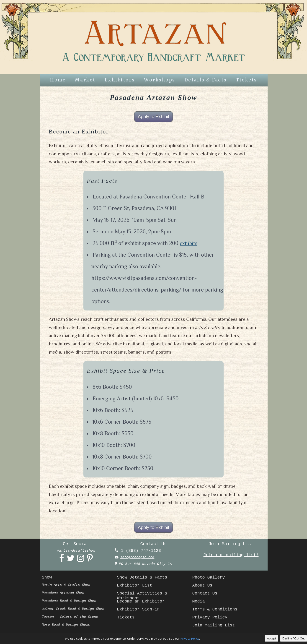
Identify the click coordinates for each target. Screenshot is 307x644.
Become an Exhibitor (142, 602)
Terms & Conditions (216, 610)
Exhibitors (120, 80)
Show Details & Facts (144, 579)
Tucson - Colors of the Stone (72, 618)
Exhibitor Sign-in (140, 610)
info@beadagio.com (138, 558)
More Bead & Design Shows (67, 626)
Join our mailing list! (231, 556)
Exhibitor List (136, 587)
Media (199, 602)
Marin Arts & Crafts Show (67, 586)
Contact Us (206, 594)
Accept (272, 638)
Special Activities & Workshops (144, 596)
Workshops (160, 80)
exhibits (189, 244)
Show (47, 579)
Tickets (246, 80)
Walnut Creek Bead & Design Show (75, 610)
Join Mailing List (215, 626)
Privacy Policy (211, 618)
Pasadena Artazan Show (64, 594)
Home (58, 80)
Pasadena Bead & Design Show (71, 602)
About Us (203, 587)
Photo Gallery (210, 579)
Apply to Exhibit (154, 117)
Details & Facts (206, 80)
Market (85, 80)
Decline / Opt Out (294, 638)
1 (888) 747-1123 (142, 552)
